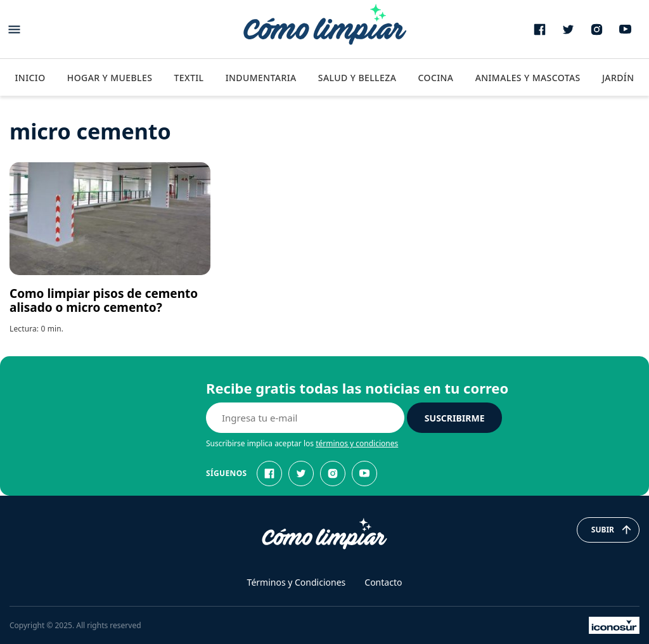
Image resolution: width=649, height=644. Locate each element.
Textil (189, 78)
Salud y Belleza (357, 78)
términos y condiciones (357, 443)
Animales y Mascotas (528, 78)
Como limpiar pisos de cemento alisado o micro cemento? (104, 300)
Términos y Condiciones (297, 582)
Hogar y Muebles (110, 78)
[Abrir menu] (14, 29)
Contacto (383, 582)
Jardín (618, 78)
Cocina (435, 78)
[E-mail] (305, 418)
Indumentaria (261, 78)
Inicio (30, 78)
